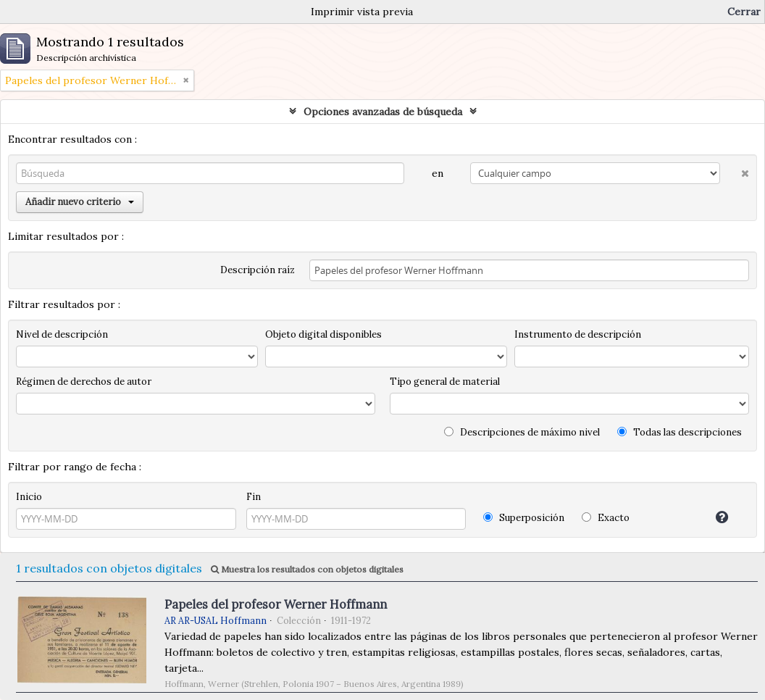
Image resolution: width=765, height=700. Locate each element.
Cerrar (744, 12)
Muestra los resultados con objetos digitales (307, 569)
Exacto (606, 518)
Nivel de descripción (62, 334)
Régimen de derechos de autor (84, 382)
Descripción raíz (258, 270)
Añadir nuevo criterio (80, 202)
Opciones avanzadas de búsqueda (383, 112)
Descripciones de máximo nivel (522, 432)
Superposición (524, 518)
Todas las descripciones (680, 432)
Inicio (29, 497)
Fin (254, 497)
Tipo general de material (445, 382)
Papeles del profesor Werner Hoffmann (276, 604)
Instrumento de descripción (578, 334)
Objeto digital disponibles (323, 334)
